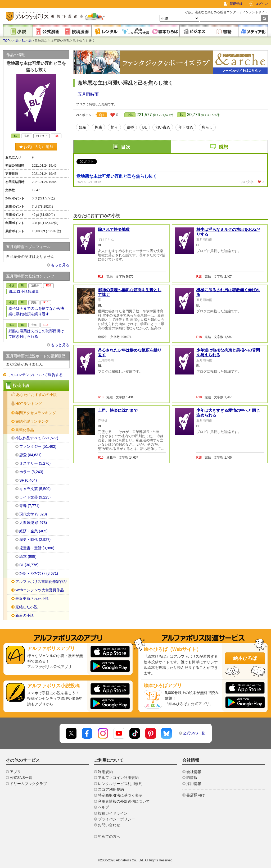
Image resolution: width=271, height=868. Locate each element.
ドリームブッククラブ (28, 784)
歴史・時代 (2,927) (35, 540)
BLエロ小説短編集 (24, 291)
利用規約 (105, 772)
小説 (16, 41)
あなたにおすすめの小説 (37, 395)
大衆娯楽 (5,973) (33, 523)
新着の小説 (25, 615)
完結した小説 (26, 607)
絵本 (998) (28, 556)
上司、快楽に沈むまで (118, 410)
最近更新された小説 (32, 599)
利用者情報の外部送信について (124, 801)
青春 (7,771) (29, 506)
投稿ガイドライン (113, 813)
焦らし (207, 127)
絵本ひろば (245, 658)
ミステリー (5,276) (35, 463)
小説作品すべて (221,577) (37, 438)
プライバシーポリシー (116, 819)
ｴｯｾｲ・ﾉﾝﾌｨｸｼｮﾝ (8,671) (39, 573)
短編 (83, 127)
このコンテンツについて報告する (35, 375)
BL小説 (27, 41)
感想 (223, 147)
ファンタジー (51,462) (38, 446)
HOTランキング (29, 404)
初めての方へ (109, 837)
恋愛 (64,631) (30, 455)
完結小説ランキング (32, 421)
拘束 (98, 127)
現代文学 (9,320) (33, 514)
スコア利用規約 (111, 789)
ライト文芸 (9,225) (35, 497)
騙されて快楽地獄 (114, 229)
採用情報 (194, 784)
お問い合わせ (109, 825)
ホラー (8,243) (31, 472)
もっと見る (60, 265)
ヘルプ (103, 807)
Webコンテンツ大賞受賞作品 (40, 590)
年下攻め (186, 127)
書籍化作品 (25, 430)
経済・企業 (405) (33, 531)
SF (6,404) (28, 480)
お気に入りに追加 (36, 147)
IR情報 (192, 778)
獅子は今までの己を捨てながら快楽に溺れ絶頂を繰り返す (36, 311)
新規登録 (236, 4)
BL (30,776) (29, 565)
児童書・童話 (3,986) (37, 548)
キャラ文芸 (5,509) (35, 489)
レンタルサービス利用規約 (120, 784)
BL (182, 115)
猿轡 (130, 127)
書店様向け (196, 795)
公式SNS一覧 (194, 733)
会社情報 (194, 772)
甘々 (114, 127)
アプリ (15, 772)
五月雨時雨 (88, 94)
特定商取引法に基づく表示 (120, 795)
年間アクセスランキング (36, 413)
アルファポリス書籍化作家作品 (41, 582)
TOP (6, 41)
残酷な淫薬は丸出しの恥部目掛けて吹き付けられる (36, 334)
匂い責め (163, 127)
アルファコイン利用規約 (118, 778)
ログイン (261, 4)
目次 (126, 147)
